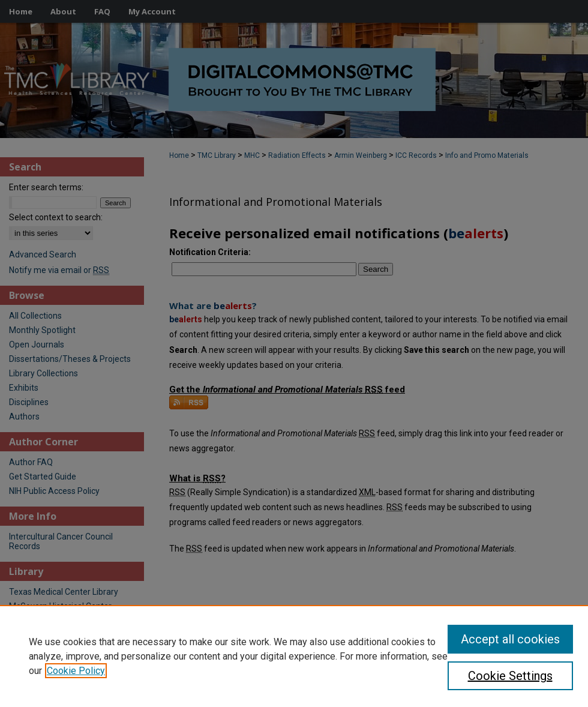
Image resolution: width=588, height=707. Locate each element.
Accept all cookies (510, 639)
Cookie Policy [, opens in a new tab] (76, 671)
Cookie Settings (510, 676)
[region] (294, 656)
